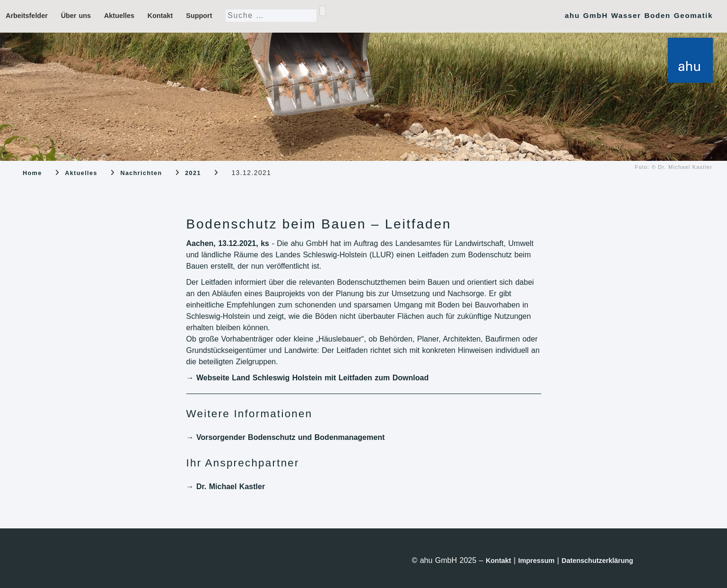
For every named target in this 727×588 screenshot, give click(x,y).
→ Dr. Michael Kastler (226, 487)
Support (199, 16)
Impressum (537, 561)
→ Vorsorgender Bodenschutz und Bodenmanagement (286, 437)
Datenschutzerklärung (597, 561)
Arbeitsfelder (27, 16)
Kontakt (160, 16)
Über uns (76, 16)
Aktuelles (119, 16)
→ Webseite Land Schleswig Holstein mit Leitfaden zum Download (308, 378)
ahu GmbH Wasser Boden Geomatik (639, 15)
